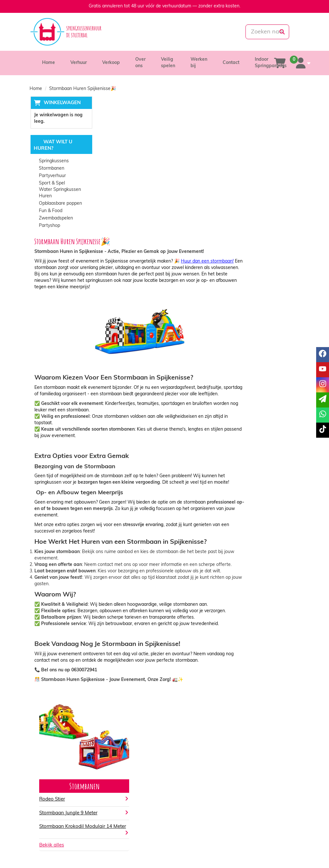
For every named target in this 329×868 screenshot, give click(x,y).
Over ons (113, 779)
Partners (113, 785)
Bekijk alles (119, 722)
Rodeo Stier (120, 667)
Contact (231, 63)
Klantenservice (259, 779)
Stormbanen (51, 169)
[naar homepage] (71, 32)
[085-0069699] (142, 32)
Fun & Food (50, 211)
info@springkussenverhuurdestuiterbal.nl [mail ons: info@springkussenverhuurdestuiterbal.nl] (73, 790)
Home (49, 63)
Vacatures (114, 792)
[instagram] (282, 853)
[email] (323, 400)
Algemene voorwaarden (198, 792)
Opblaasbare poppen (60, 204)
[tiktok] (294, 853)
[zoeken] (282, 32)
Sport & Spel (51, 184)
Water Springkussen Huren (59, 193)
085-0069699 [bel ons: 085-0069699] (53, 779)
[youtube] (271, 853)
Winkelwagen (61, 103)
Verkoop (111, 63)
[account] (302, 63)
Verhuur (79, 63)
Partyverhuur (52, 176)
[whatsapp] (186, 32)
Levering (182, 779)
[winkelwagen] (280, 63)
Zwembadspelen (55, 219)
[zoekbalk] (257, 32)
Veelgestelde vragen (265, 792)
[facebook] (259, 853)
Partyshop (49, 226)
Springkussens (53, 161)
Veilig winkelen (189, 785)
